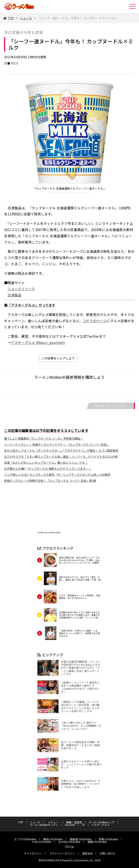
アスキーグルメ (100, 825)
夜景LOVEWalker (108, 839)
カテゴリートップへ (111, 406)
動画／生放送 (74, 822)
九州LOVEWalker (42, 842)
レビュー (54, 822)
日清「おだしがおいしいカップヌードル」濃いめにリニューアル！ (46, 462)
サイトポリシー (33, 853)
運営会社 (87, 853)
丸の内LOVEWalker (69, 842)
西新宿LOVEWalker (81, 839)
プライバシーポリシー (62, 853)
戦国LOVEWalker (97, 842)
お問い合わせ (107, 853)
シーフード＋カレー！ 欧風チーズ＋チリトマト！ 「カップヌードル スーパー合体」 (57, 444)
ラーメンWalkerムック (101, 822)
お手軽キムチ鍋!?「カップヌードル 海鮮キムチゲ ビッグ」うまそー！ (48, 469)
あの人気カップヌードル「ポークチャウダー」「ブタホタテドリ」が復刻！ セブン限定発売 (61, 450)
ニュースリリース (21, 289)
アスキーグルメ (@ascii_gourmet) (38, 342)
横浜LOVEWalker (53, 839)
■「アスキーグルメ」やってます (30, 305)
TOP (9, 18)
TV (83, 825)
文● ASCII (11, 63)
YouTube (70, 825)
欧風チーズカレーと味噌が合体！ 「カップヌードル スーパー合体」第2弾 (50, 481)
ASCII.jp (69, 846)
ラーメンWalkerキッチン (44, 825)
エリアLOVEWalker (25, 839)
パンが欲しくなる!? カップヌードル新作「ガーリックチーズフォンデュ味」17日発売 (57, 475)
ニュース (26, 18)
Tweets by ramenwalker (49, 532)
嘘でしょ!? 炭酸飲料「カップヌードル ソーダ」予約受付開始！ (43, 438)
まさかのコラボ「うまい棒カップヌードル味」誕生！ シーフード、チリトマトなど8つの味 (61, 456)
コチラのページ (95, 321)
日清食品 (14, 295)
